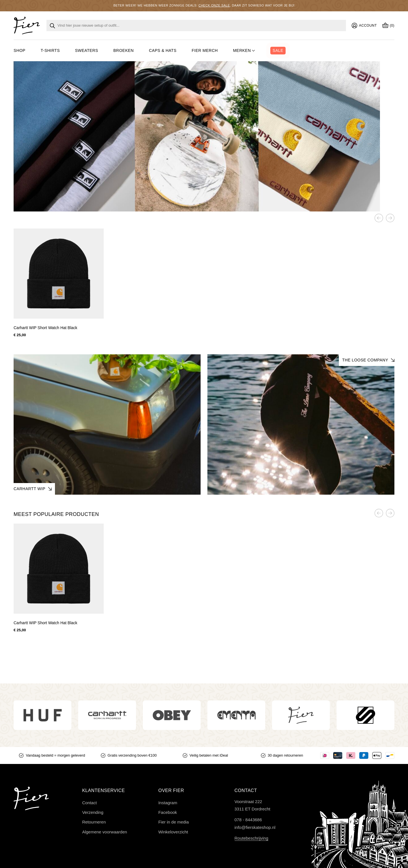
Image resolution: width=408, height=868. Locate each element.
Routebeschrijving (251, 838)
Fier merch (205, 50)
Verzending (93, 812)
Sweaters (87, 50)
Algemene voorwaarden (105, 832)
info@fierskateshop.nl (255, 827)
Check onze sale (214, 5)
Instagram (168, 803)
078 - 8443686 (248, 820)
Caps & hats (163, 50)
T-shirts (50, 50)
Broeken (124, 50)
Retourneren (94, 822)
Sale (278, 50)
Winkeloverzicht (173, 832)
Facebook (168, 812)
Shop (20, 50)
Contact (90, 803)
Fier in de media (174, 822)
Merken (242, 50)
